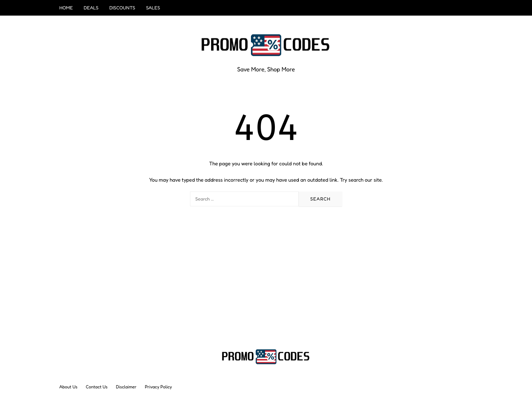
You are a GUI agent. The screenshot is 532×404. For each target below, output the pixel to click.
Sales (153, 8)
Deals (91, 8)
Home (66, 8)
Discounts (122, 8)
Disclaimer (126, 387)
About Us (69, 387)
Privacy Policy (159, 387)
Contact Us (97, 387)
